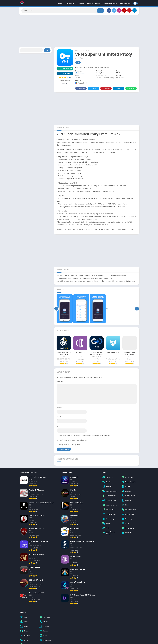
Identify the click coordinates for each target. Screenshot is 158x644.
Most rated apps (126, 3)
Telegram (118, 89)
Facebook (81, 89)
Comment (60, 381)
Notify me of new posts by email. (70, 445)
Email (59, 417)
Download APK (64, 69)
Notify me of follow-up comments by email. (73, 440)
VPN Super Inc (80, 73)
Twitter (93, 89)
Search (47, 50)
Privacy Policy (70, 3)
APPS (89, 3)
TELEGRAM (63, 73)
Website (59, 426)
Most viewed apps (111, 3)
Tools (87, 50)
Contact (81, 3)
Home (60, 3)
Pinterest (106, 89)
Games (98, 3)
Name (59, 407)
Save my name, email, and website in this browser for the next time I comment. (85, 436)
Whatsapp (131, 89)
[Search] (63, 11)
